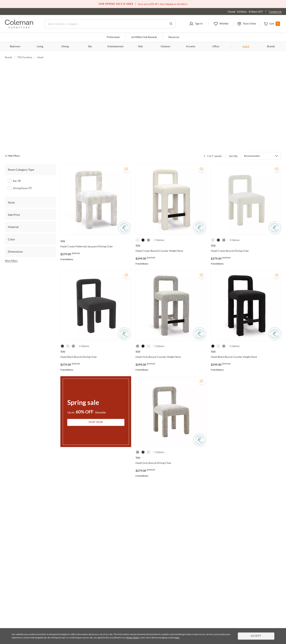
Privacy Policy (133, 638)
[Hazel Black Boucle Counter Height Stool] (246, 342)
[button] (196, 24)
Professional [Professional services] (113, 37)
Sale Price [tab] (14, 205)
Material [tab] (13, 217)
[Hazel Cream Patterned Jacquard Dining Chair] (96, 231)
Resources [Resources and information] (174, 37)
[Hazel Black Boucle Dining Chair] (96, 342)
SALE (246, 47)
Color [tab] (11, 229)
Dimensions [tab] (15, 241)
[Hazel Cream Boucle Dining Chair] (246, 236)
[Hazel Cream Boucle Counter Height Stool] (171, 236)
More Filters (11, 250)
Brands (271, 47)
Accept (256, 636)
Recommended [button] (252, 146)
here (177, 638)
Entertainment (115, 47)
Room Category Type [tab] (21, 159)
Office (216, 47)
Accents (191, 47)
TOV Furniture (25, 57)
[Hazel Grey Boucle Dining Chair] (171, 448)
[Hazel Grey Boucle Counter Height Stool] (171, 342)
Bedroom (15, 47)
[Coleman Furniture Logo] (19, 27)
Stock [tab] (11, 192)
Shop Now (96, 412)
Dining (65, 47)
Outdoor (166, 47)
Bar (90, 47)
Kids (140, 47)
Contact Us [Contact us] (275, 12)
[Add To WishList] (126, 159)
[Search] (110, 24)
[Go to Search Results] (171, 24)
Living (40, 47)
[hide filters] (14, 146)
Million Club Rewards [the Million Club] (144, 37)
